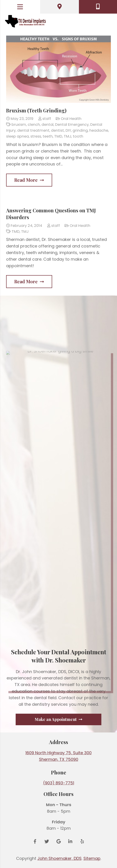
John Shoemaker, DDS (60, 858)
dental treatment (33, 130)
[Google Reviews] (58, 841)
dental (48, 125)
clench (34, 125)
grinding (80, 130)
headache (99, 130)
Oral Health (71, 119)
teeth (48, 136)
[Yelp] (82, 841)
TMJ (67, 136)
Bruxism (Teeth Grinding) (36, 110)
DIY (68, 130)
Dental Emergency (72, 125)
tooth (78, 136)
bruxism (19, 125)
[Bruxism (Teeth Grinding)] (58, 69)
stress (36, 136)
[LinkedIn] (70, 841)
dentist (57, 130)
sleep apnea (17, 136)
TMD (58, 136)
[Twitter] (47, 841)
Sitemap (92, 858)
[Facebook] (35, 841)
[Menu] (20, 7)
